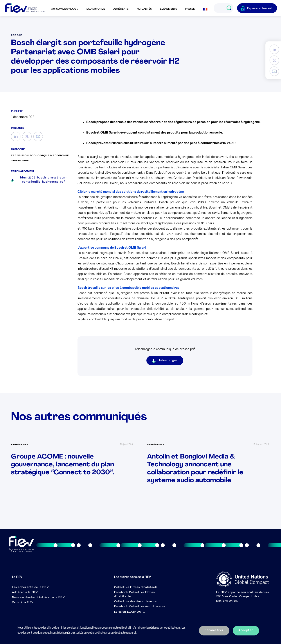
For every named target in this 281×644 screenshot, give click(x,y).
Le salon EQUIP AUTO (130, 612)
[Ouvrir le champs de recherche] (229, 8)
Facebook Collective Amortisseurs (140, 607)
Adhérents (121, 9)
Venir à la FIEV (23, 603)
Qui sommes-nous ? (65, 9)
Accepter (246, 630)
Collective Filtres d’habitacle (136, 587)
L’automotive (96, 9)
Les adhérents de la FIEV (30, 587)
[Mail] (38, 136)
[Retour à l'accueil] (25, 8)
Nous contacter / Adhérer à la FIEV (38, 598)
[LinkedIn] (274, 49)
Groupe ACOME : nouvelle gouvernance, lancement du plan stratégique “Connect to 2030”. (62, 465)
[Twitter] (274, 60)
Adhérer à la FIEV (25, 592)
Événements (168, 9)
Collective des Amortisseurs (135, 602)
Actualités (144, 9)
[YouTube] (274, 71)
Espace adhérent (260, 9)
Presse (190, 9)
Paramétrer (214, 630)
